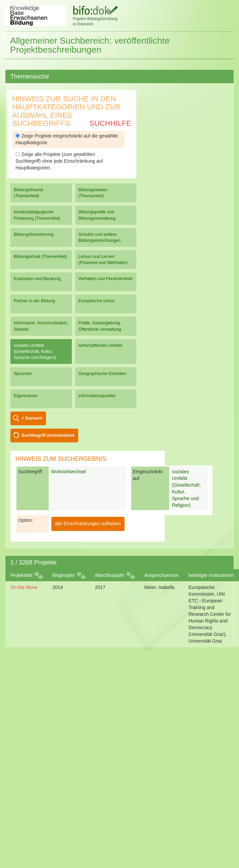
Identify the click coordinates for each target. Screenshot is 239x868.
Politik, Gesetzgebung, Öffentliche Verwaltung (100, 326)
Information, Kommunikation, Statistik (41, 326)
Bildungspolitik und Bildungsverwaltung (97, 215)
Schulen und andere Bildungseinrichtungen (100, 237)
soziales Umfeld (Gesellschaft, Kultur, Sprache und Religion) (35, 351)
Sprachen (23, 373)
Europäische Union (97, 301)
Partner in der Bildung (34, 301)
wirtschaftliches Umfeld (100, 345)
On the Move (24, 587)
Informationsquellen (97, 396)
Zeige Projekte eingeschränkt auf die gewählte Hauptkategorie (67, 139)
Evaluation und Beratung (37, 279)
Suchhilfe (110, 123)
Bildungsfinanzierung (34, 234)
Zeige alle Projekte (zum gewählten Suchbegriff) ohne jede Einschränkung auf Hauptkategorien (59, 161)
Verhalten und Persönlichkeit (106, 279)
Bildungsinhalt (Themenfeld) (40, 256)
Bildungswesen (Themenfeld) (93, 193)
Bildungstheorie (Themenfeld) (29, 193)
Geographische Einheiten (103, 373)
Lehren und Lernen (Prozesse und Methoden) (103, 259)
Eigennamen (26, 396)
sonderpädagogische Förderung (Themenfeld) (37, 215)
